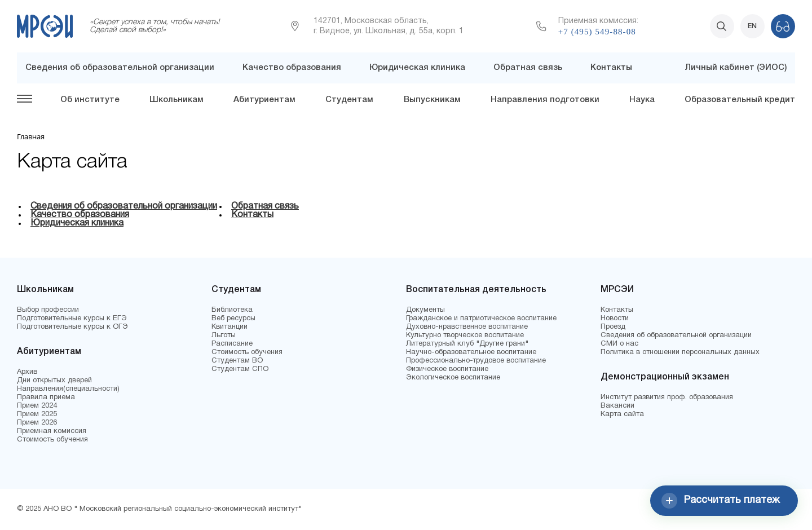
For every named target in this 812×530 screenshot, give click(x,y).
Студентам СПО (240, 369)
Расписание (232, 344)
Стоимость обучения (52, 440)
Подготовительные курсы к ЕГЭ (72, 319)
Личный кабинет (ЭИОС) (736, 68)
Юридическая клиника (417, 68)
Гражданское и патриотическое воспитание (481, 319)
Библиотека (232, 310)
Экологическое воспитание (453, 378)
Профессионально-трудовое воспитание (476, 361)
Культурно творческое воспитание (465, 335)
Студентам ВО (237, 361)
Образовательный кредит (740, 100)
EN (752, 26)
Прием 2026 (37, 423)
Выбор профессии (48, 310)
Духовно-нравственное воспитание (467, 327)
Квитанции (230, 327)
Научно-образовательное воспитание (471, 352)
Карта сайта (622, 414)
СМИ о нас (619, 344)
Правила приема (46, 397)
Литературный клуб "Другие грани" (467, 344)
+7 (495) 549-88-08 (597, 32)
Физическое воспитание (447, 369)
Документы (425, 310)
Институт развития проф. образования (667, 397)
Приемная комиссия (52, 431)
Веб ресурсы (233, 319)
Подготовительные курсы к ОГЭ (72, 327)
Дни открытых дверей (54, 381)
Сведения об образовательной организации (120, 68)
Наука (642, 100)
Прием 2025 (37, 414)
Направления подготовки (545, 100)
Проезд (613, 327)
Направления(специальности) (68, 389)
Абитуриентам (264, 100)
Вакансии (617, 406)
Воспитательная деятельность (476, 290)
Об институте (90, 100)
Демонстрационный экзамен (665, 377)
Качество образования (292, 68)
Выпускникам (432, 100)
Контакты (611, 68)
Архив (27, 372)
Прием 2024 (37, 406)
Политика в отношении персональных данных (680, 352)
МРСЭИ (617, 290)
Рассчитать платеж (721, 501)
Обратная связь (528, 68)
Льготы (224, 335)
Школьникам (176, 100)
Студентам (349, 100)
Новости (615, 319)
